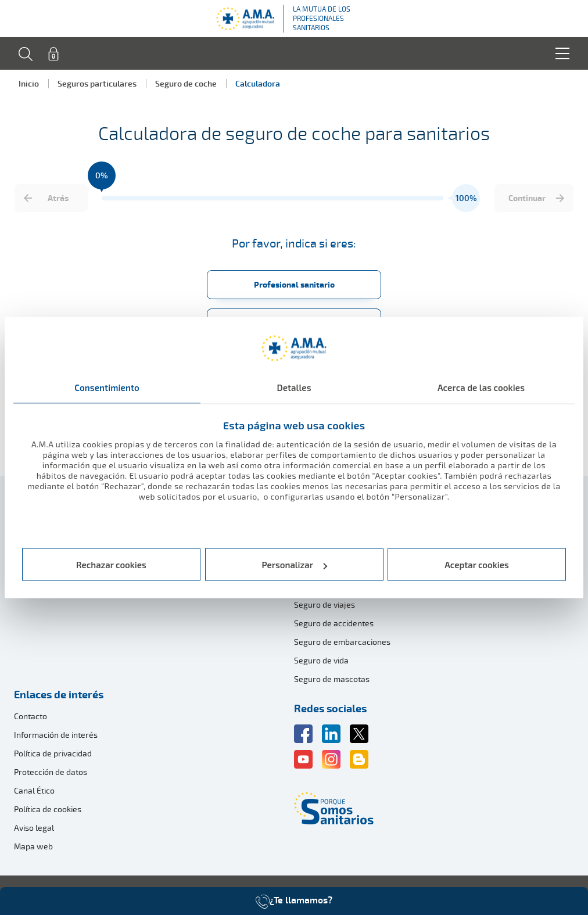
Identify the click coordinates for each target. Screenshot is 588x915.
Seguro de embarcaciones (342, 642)
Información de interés (56, 735)
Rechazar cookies (111, 565)
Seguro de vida (321, 660)
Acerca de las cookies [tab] (481, 387)
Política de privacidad (53, 753)
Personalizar (295, 565)
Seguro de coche (186, 83)
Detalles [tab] (294, 387)
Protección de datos (51, 772)
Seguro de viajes (325, 604)
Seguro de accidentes (334, 623)
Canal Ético (34, 790)
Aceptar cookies (477, 565)
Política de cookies (48, 809)
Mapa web (33, 846)
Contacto (31, 716)
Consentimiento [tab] (107, 387)
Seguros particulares (97, 83)
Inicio (29, 83)
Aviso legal (34, 828)
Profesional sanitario (294, 284)
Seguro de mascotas (332, 679)
